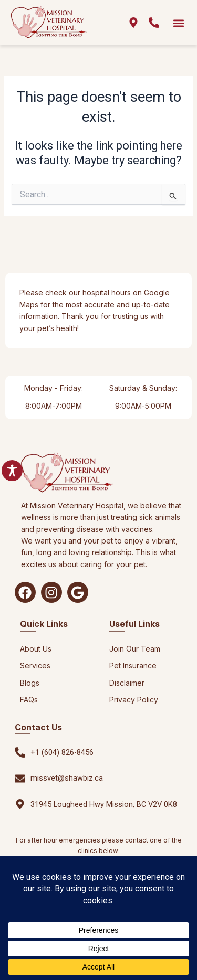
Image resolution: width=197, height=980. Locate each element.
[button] (178, 23)
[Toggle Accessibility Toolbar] (12, 471)
